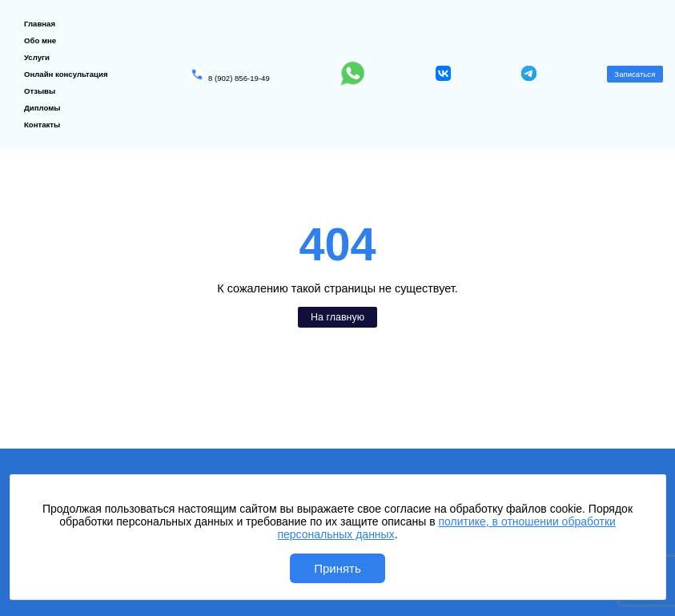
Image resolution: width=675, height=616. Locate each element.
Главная (40, 24)
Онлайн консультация (66, 74)
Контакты (42, 125)
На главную (337, 317)
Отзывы (40, 91)
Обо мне (40, 40)
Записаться (635, 74)
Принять (337, 568)
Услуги (37, 57)
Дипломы (42, 108)
